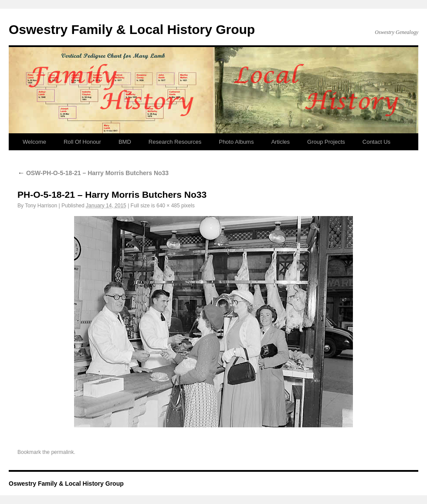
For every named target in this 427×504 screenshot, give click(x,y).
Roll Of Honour (82, 142)
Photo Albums (236, 142)
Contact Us (376, 142)
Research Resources (175, 142)
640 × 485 (168, 206)
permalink (62, 452)
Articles (280, 142)
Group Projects (326, 142)
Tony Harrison (41, 206)
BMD (125, 142)
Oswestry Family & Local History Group (132, 29)
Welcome (34, 142)
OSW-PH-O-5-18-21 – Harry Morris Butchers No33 (93, 173)
